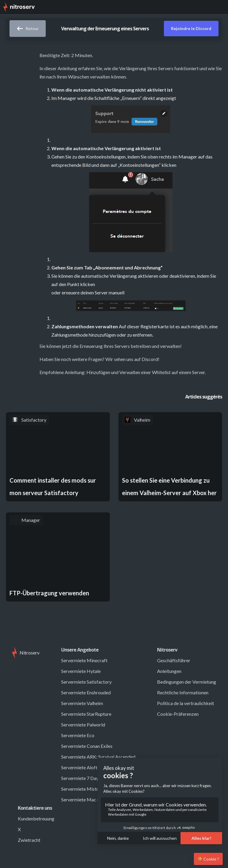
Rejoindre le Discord (191, 28)
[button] (219, 7)
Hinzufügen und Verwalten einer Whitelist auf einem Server (146, 372)
